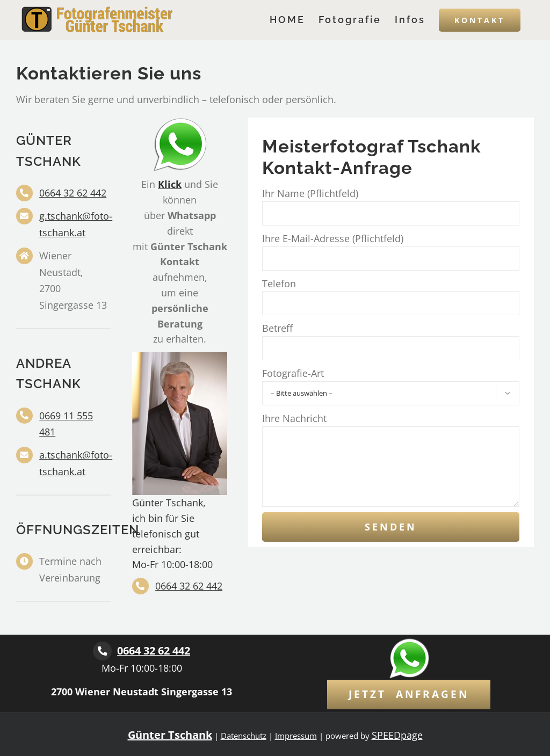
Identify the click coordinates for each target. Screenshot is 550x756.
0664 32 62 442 (73, 193)
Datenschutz (244, 736)
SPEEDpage (397, 735)
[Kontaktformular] (409, 695)
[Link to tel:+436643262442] (102, 651)
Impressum (296, 736)
